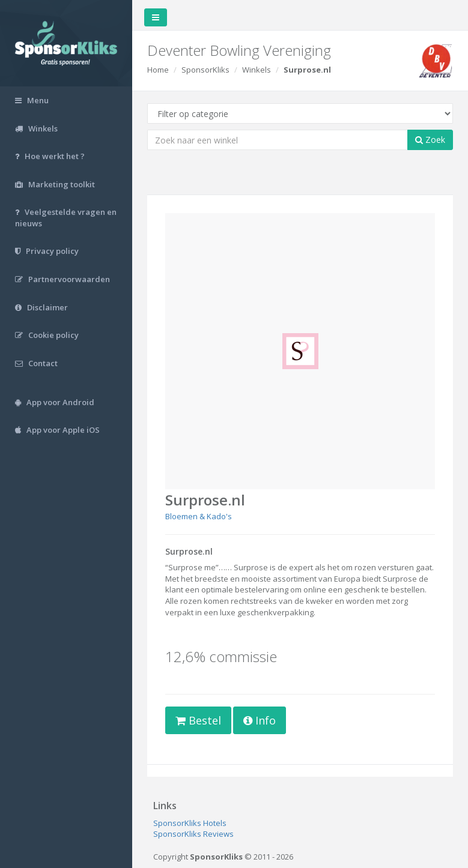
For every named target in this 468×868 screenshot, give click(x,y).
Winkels (257, 70)
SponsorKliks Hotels (190, 823)
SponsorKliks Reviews (193, 834)
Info (260, 720)
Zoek (430, 140)
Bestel (198, 720)
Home (158, 70)
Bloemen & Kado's (199, 516)
